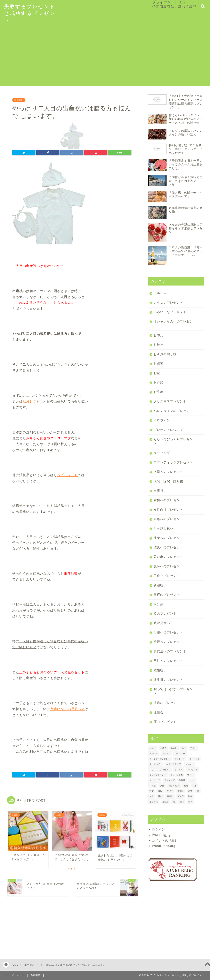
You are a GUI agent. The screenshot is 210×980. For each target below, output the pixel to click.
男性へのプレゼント (168, 661)
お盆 (157, 373)
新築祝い (160, 585)
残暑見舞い (162, 623)
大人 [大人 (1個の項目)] (192, 780)
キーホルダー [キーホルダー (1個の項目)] (156, 764)
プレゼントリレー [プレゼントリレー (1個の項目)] (158, 775)
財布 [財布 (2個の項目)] (190, 796)
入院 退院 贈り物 (168, 481)
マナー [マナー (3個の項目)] (190, 775)
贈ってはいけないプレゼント (173, 691)
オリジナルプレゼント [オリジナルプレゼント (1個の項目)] (160, 759)
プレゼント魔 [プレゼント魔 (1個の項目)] (177, 775)
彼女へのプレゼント (168, 538)
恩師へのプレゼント (168, 566)
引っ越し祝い (163, 528)
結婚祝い (160, 670)
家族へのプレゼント (168, 519)
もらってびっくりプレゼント (173, 441)
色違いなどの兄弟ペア (67, 709)
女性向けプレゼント (168, 510)
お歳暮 (159, 363)
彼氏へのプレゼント (168, 547)
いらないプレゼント (168, 302)
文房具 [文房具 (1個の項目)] (181, 791)
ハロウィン (162, 420)
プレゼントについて (168, 430)
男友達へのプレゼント (170, 651)
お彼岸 (159, 345)
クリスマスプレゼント (170, 401)
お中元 (159, 335)
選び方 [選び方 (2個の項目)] (165, 802)
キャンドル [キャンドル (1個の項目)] (194, 759)
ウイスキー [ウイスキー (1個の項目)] (180, 754)
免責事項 (35, 975)
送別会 (159, 712)
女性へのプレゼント (168, 500)
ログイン (159, 829)
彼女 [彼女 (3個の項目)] (152, 791)
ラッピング (162, 453)
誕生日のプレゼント (168, 680)
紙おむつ (29, 401)
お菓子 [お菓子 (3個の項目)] (163, 748)
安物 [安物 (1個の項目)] (186, 786)
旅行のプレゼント (167, 595)
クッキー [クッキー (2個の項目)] (189, 764)
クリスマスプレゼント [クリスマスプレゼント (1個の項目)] (160, 770)
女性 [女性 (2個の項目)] (162, 786)
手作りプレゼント (167, 576)
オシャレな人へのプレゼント (173, 324)
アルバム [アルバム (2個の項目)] (154, 754)
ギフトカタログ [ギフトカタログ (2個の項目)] (173, 764)
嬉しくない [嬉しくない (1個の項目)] (174, 786)
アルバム (160, 293)
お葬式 (159, 382)
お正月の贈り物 (165, 354)
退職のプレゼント (167, 703)
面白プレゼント (165, 722)
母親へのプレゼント (168, 632)
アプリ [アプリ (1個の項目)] (193, 748)
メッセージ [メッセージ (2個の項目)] (155, 780)
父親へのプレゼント (168, 642)
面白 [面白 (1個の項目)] (182, 802)
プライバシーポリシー (171, 2)
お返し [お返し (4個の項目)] (174, 748)
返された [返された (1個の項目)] (154, 802)
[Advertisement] (105, 57)
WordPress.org (164, 846)
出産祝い (19, 100)
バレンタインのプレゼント (173, 411)
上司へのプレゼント (168, 472)
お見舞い (160, 392)
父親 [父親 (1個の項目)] (152, 796)
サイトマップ (17, 975)
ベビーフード (67, 475)
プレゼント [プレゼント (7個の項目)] (192, 770)
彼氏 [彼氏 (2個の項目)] (160, 791)
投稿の (161, 835)
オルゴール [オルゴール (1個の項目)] (180, 759)
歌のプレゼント (165, 613)
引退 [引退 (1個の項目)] (194, 786)
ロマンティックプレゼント (173, 462)
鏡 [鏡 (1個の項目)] (174, 802)
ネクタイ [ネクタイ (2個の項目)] (179, 770)
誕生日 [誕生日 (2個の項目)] (181, 796)
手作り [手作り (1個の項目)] (170, 791)
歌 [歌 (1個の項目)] (198, 791)
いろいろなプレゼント (170, 312)
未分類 (159, 604)
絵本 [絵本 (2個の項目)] (160, 796)
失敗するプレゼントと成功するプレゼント (30, 13)
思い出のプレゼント (168, 557)
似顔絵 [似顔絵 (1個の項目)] (182, 780)
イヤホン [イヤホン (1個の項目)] (166, 754)
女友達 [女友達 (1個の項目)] (153, 786)
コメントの (164, 840)
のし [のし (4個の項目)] (184, 748)
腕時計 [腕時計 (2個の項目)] (170, 796)
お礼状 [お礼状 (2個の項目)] (153, 748)
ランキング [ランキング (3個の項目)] (169, 780)
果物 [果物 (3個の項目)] (190, 791)
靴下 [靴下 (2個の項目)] (190, 802)
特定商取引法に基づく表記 (175, 7)
